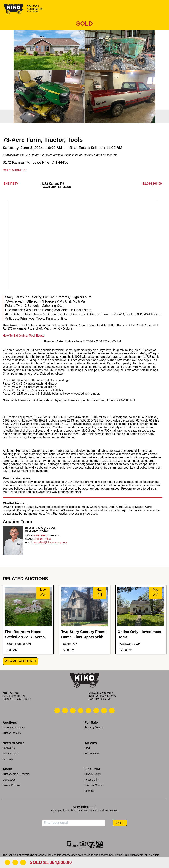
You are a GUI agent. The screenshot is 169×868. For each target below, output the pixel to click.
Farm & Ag (9, 748)
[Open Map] (15, 862)
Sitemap (89, 791)
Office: (29, 535)
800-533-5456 (108, 696)
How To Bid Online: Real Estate (24, 336)
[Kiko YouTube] (104, 711)
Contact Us (9, 780)
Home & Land (11, 753)
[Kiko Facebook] (81, 711)
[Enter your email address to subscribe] (74, 823)
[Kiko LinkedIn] (88, 711)
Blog (87, 748)
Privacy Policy (93, 774)
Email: (29, 543)
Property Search (94, 727)
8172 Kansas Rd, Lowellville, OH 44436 (36, 162)
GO (119, 823)
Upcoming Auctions (14, 727)
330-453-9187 (42, 535)
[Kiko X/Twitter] (96, 711)
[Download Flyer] (7, 862)
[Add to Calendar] (23, 862)
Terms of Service (94, 785)
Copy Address (15, 170)
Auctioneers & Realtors (16, 774)
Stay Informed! (84, 807)
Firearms (8, 759)
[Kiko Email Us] (65, 711)
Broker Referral (11, 785)
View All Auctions (20, 661)
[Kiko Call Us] (57, 711)
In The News (92, 753)
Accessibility (92, 780)
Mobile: (29, 539)
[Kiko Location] (73, 711)
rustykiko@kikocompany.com (50, 543)
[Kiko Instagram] (112, 711)
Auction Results (12, 733)
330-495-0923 (43, 539)
